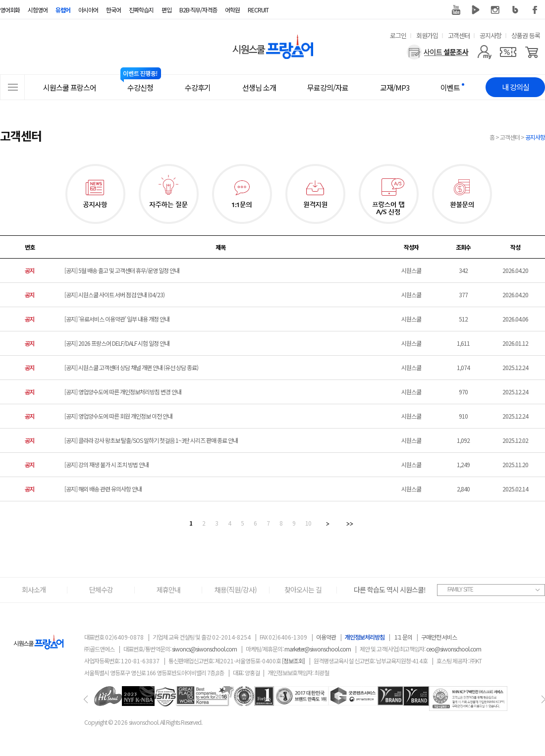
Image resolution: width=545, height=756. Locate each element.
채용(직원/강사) (236, 590)
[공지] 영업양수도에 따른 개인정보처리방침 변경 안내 (123, 392)
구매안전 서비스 (439, 637)
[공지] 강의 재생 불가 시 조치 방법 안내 (107, 464)
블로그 (515, 10)
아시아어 (88, 10)
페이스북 (535, 10)
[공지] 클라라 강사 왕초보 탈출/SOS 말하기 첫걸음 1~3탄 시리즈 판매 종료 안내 (151, 440)
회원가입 (427, 35)
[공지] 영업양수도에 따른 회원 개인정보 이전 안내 (118, 416)
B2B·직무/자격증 (198, 10)
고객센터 (459, 35)
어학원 (232, 10)
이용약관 (326, 637)
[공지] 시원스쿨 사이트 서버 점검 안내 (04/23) (114, 295)
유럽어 (63, 10)
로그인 (398, 35)
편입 (166, 10)
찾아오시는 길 (303, 590)
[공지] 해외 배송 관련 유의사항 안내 (103, 489)
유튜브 (456, 10)
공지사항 (490, 35)
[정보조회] (293, 661)
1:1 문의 (403, 637)
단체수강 (101, 590)
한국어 (113, 10)
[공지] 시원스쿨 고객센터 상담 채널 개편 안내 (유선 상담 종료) (131, 367)
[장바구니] (532, 52)
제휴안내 (168, 590)
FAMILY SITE (460, 589)
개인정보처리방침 (365, 637)
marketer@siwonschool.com (318, 649)
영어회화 (10, 10)
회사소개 (34, 590)
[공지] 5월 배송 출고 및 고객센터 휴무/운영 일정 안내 (122, 270)
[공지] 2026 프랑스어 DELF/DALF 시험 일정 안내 (117, 343)
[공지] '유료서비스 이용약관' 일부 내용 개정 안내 (117, 319)
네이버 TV (476, 10)
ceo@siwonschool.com (454, 649)
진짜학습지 (141, 10)
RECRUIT (258, 10)
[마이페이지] (484, 52)
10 (308, 523)
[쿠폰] (508, 52)
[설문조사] (438, 52)
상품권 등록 (526, 35)
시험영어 (38, 10)
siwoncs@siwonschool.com (204, 649)
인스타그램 (495, 10)
